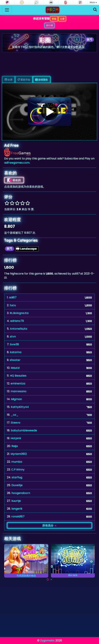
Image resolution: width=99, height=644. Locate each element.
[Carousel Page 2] (51, 579)
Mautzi (15, 368)
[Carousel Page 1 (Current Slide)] (48, 579)
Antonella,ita (18, 329)
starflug (17, 477)
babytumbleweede (24, 430)
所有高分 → (50, 525)
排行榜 (50, 25)
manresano (18, 391)
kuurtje (16, 501)
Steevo (16, 423)
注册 (62, 19)
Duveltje (17, 485)
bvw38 (14, 344)
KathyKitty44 (20, 407)
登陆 (54, 19)
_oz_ (15, 415)
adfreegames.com (17, 163)
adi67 (13, 297)
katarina (16, 352)
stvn (13, 337)
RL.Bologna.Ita (19, 313)
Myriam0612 (19, 454)
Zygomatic (47, 640)
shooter (15, 360)
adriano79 (17, 321)
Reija (15, 446)
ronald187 (18, 516)
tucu (13, 305)
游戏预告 (42, 80)
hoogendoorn (21, 493)
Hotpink (16, 438)
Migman (16, 399)
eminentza (18, 383)
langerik (17, 509)
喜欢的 (14, 180)
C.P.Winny (18, 470)
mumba (17, 462)
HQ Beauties (18, 376)
